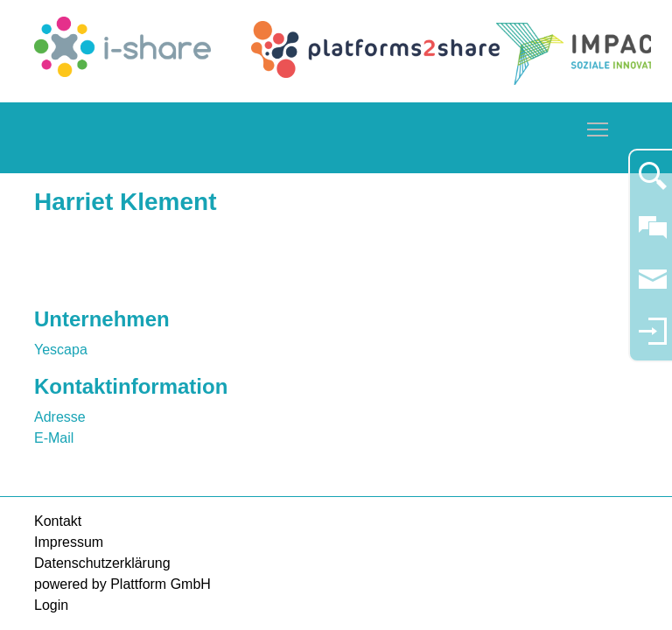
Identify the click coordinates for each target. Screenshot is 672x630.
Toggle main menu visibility (598, 126)
